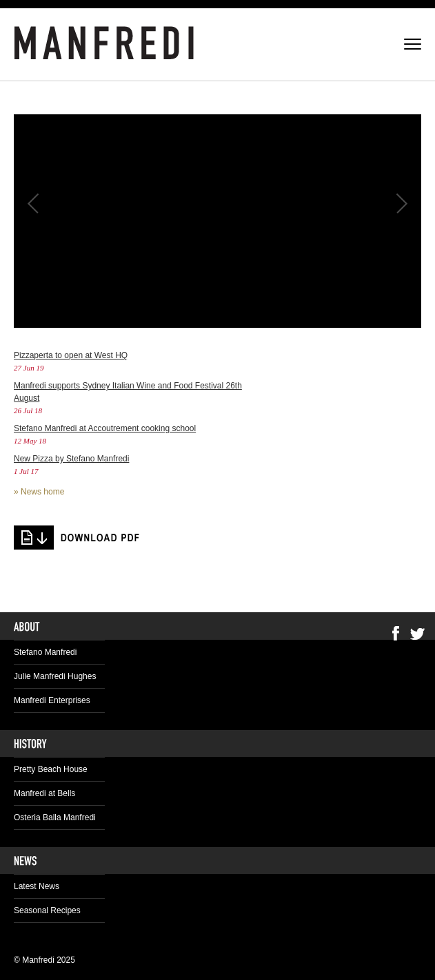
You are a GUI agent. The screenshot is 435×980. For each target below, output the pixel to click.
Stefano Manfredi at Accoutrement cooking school (105, 428)
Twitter (418, 633)
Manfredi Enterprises (52, 700)
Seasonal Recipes (47, 910)
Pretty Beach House (51, 769)
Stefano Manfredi (45, 652)
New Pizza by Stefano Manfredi (71, 459)
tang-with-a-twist (78, 538)
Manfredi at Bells (44, 793)
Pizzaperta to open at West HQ (71, 355)
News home (42, 492)
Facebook (396, 633)
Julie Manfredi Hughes (55, 676)
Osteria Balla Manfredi (55, 817)
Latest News (37, 886)
